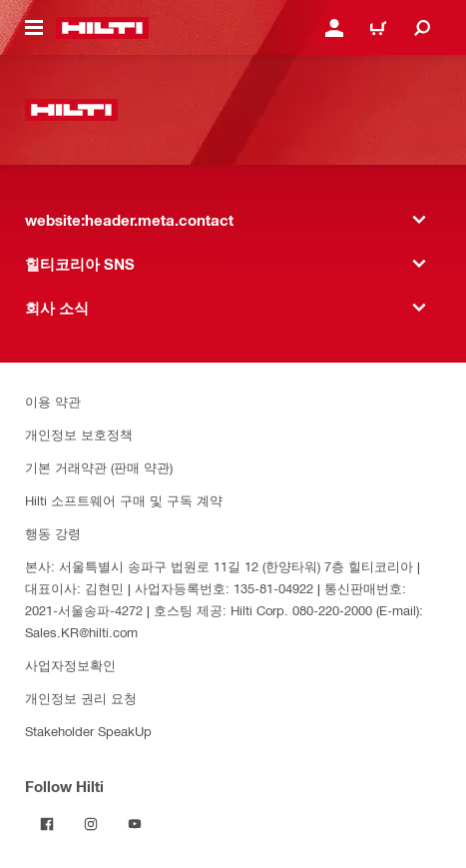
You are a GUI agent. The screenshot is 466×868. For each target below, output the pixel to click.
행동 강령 (53, 533)
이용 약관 (53, 401)
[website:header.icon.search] (422, 28)
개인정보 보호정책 (79, 434)
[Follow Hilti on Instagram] (91, 824)
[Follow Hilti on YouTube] (135, 824)
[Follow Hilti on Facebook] (47, 824)
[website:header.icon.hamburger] (34, 28)
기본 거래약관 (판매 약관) (99, 467)
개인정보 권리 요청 (81, 698)
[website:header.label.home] (102, 28)
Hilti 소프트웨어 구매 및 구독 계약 (124, 500)
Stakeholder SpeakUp (88, 731)
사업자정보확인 (70, 665)
